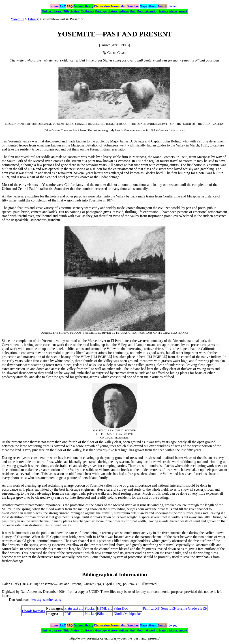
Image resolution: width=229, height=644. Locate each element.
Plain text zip (74, 608)
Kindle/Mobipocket (127, 614)
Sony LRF (169, 608)
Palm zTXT (151, 608)
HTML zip (105, 608)
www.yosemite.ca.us (46, 600)
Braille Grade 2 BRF (192, 608)
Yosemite (17, 19)
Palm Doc (121, 608)
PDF (68, 614)
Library (33, 19)
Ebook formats (33, 611)
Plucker (90, 608)
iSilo (100, 614)
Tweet (172, 6)
